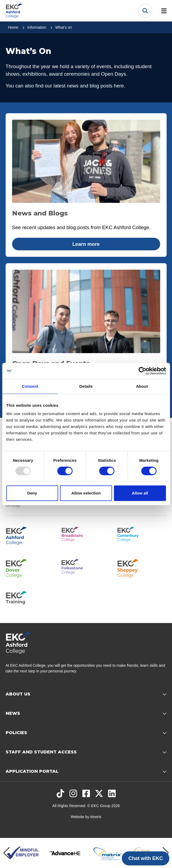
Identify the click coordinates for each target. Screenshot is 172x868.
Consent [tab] (30, 386)
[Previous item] (7, 853)
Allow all (140, 493)
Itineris (96, 817)
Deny (32, 493)
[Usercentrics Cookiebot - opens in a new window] (142, 371)
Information (37, 27)
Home (13, 27)
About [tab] (142, 386)
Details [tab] (86, 386)
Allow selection (86, 493)
